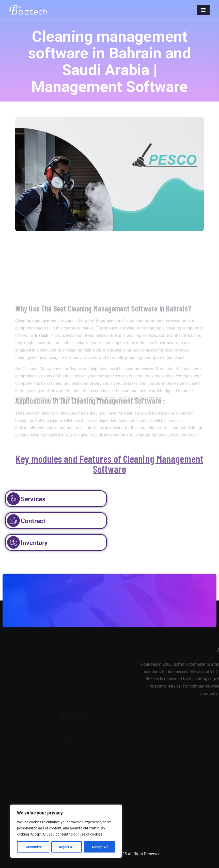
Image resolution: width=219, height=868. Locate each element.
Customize (33, 847)
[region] (66, 831)
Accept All (100, 847)
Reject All (67, 847)
